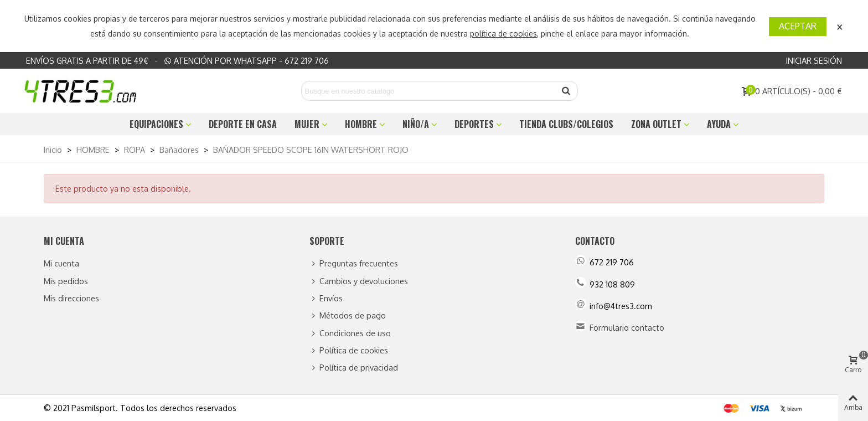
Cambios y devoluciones (359, 281)
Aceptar (798, 26)
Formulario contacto (627, 327)
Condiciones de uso (350, 333)
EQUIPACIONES (156, 124)
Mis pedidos (66, 281)
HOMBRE (361, 124)
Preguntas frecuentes (354, 263)
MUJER (307, 124)
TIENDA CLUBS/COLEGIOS (566, 124)
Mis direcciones (71, 298)
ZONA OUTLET (656, 124)
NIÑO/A (416, 124)
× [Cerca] (840, 26)
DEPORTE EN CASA (243, 124)
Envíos (326, 298)
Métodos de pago (348, 315)
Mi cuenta (61, 263)
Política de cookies (349, 350)
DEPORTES (474, 124)
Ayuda (719, 124)
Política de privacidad (354, 368)
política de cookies (503, 34)
